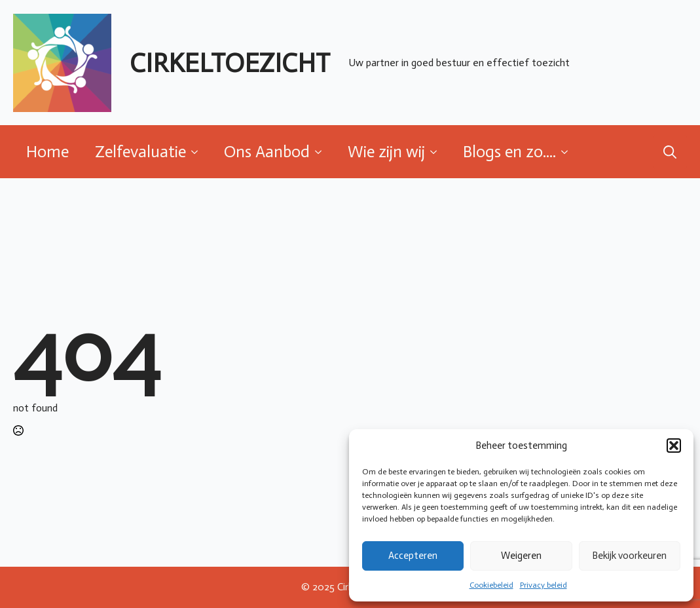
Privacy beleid (543, 585)
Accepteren (413, 556)
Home (47, 152)
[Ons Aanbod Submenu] (322, 152)
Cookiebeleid (491, 585)
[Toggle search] (670, 152)
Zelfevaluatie (140, 152)
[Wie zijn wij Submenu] (437, 152)
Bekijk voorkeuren (629, 556)
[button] (674, 446)
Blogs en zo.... (509, 152)
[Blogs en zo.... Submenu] (568, 152)
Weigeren (521, 556)
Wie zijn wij (386, 152)
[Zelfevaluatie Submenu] (198, 152)
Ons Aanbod (267, 152)
